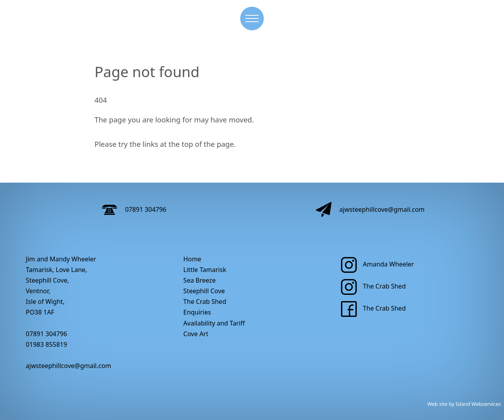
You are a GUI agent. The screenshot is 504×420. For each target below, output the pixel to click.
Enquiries (197, 312)
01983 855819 (47, 344)
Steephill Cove (204, 291)
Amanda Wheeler (378, 264)
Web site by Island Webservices (464, 404)
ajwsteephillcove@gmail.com (370, 209)
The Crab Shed (205, 302)
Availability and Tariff (214, 323)
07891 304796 (134, 209)
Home (193, 259)
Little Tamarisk (205, 270)
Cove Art (196, 334)
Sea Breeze (200, 280)
